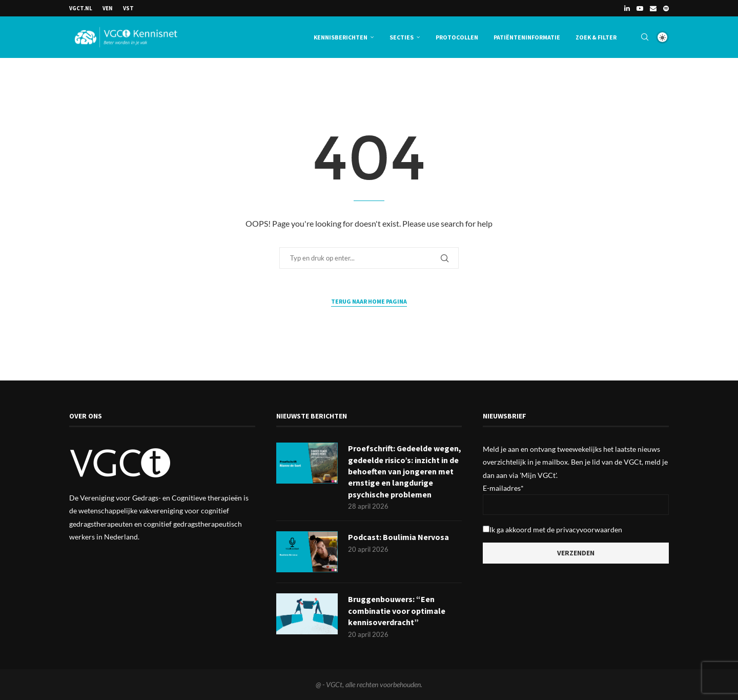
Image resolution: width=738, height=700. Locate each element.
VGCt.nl (81, 8)
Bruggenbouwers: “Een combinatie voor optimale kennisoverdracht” (397, 611)
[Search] (645, 37)
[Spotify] (666, 8)
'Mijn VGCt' (538, 475)
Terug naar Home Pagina (369, 301)
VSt (128, 8)
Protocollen (457, 37)
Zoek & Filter (596, 37)
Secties (402, 37)
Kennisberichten (341, 37)
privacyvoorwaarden (589, 529)
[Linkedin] (627, 8)
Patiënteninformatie (527, 37)
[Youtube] (640, 8)
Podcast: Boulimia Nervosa (398, 537)
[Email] (653, 8)
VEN (108, 8)
